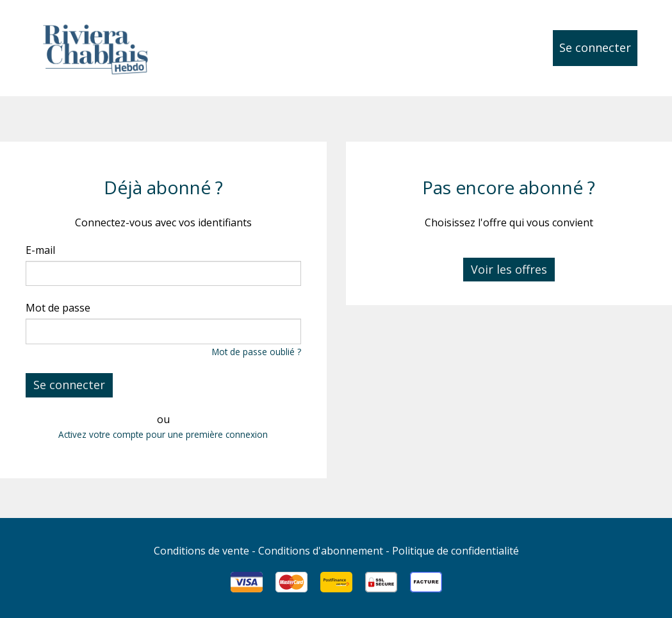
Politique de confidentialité (455, 551)
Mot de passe (58, 308)
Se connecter (595, 47)
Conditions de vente (201, 551)
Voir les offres (509, 269)
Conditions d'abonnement (321, 551)
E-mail (40, 250)
